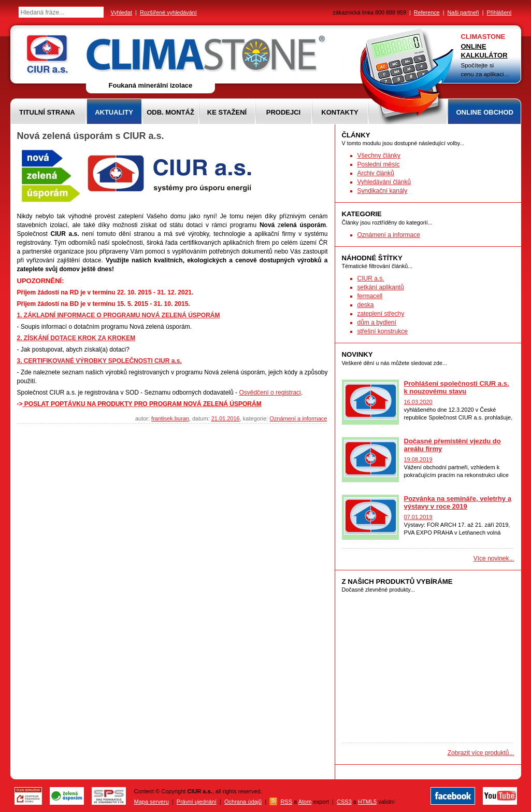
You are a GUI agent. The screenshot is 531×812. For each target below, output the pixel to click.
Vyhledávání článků (384, 182)
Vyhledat (122, 12)
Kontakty (340, 112)
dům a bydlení (377, 323)
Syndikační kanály (383, 191)
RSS (286, 802)
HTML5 (367, 802)
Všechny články (379, 156)
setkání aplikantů (381, 287)
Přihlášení (499, 12)
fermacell (370, 296)
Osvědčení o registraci (270, 393)
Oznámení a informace (298, 418)
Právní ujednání (197, 802)
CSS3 (344, 802)
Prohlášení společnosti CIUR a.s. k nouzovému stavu (457, 387)
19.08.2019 (418, 459)
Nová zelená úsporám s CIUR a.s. (91, 136)
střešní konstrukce (383, 331)
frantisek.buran (170, 418)
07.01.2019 (418, 517)
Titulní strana (47, 112)
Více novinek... (494, 558)
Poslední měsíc (379, 164)
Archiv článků (376, 173)
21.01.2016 (226, 418)
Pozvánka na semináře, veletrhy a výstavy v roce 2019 (458, 502)
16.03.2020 (418, 402)
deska (366, 305)
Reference (427, 12)
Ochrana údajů (243, 802)
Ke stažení (227, 112)
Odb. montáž (170, 112)
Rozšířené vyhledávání (168, 12)
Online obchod (485, 112)
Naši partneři (463, 12)
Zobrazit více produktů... (481, 753)
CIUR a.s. (371, 278)
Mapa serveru (152, 802)
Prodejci (283, 112)
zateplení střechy (381, 314)
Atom (305, 802)
